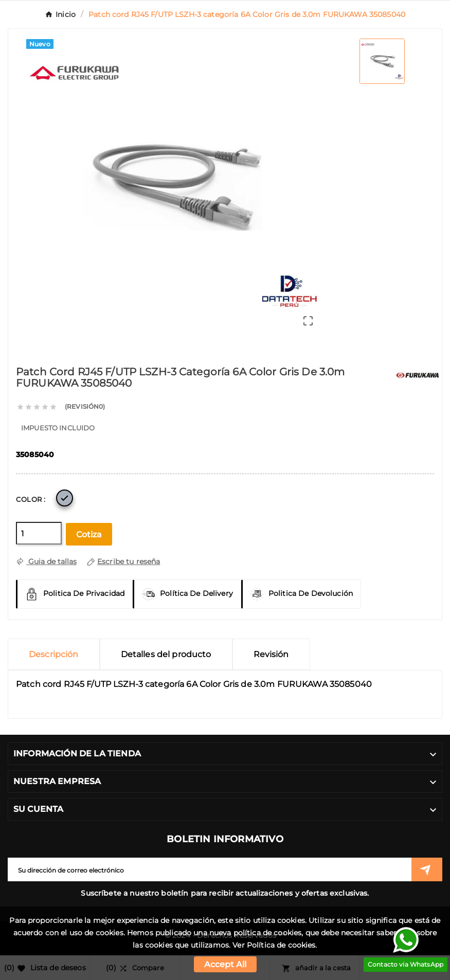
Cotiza (89, 534)
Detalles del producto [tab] (166, 654)
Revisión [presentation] (271, 654)
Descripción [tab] (54, 654)
